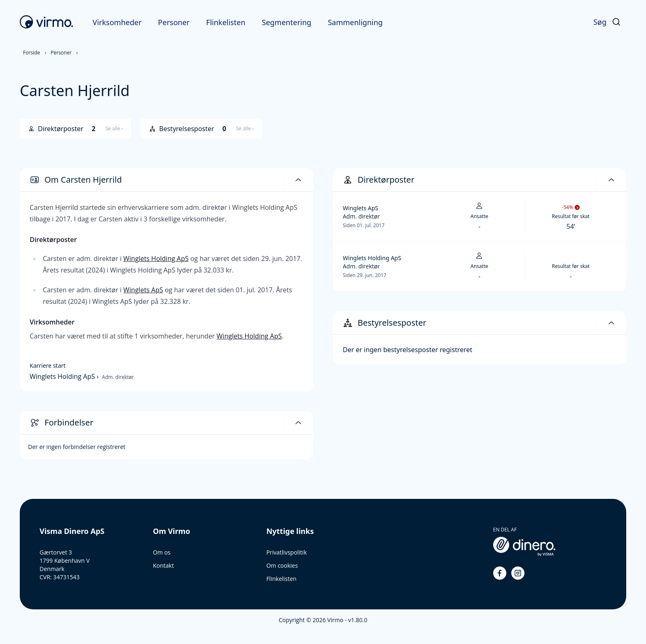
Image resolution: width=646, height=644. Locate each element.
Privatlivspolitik (286, 552)
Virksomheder (117, 22)
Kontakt (163, 565)
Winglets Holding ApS (156, 259)
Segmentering (287, 22)
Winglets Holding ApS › (65, 376)
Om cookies (282, 565)
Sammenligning (355, 22)
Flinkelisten (226, 22)
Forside (32, 53)
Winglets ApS (143, 290)
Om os (162, 552)
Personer (174, 22)
